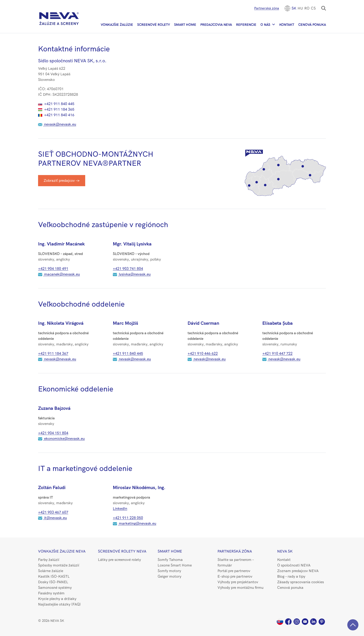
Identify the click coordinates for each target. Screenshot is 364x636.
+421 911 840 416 (56, 115)
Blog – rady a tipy (291, 576)
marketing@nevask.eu (135, 523)
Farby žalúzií (49, 560)
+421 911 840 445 (56, 104)
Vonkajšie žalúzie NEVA (62, 551)
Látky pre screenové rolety (119, 560)
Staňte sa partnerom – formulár (236, 562)
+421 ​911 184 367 (53, 353)
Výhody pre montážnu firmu (240, 588)
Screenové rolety (154, 25)
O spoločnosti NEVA (294, 565)
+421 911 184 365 (56, 109)
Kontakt (287, 25)
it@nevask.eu (52, 518)
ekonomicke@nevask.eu (61, 439)
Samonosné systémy (55, 588)
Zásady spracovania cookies (301, 582)
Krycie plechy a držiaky (57, 599)
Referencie (246, 25)
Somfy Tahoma (170, 560)
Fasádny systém (51, 593)
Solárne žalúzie (51, 571)
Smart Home (185, 25)
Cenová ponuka (312, 25)
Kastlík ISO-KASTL (54, 576)
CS (313, 8)
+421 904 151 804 (53, 433)
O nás (265, 25)
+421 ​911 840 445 (128, 353)
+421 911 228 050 (128, 518)
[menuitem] (294, 8)
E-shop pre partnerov (235, 576)
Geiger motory (169, 576)
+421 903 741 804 (128, 269)
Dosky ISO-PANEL (53, 582)
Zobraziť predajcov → (62, 181)
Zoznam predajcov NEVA (298, 571)
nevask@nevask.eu (57, 124)
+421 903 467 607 (53, 512)
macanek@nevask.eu (59, 274)
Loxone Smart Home (175, 565)
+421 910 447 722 (277, 353)
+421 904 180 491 (53, 269)
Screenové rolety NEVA (122, 551)
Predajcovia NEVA (216, 25)
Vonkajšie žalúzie (117, 25)
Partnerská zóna (267, 8)
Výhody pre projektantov (238, 582)
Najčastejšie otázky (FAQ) (59, 604)
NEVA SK (285, 551)
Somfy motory (169, 571)
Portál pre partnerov (234, 571)
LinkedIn (120, 508)
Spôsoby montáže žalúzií (59, 565)
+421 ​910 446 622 (203, 353)
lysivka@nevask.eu (132, 274)
